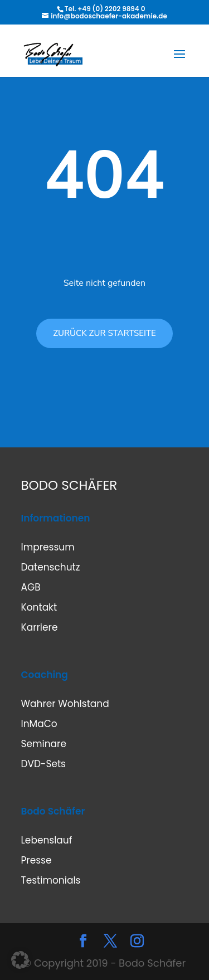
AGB (31, 587)
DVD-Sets (43, 764)
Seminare (44, 744)
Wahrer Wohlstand (65, 704)
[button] (20, 960)
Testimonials (51, 880)
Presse (37, 860)
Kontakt (39, 607)
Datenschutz (51, 567)
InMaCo (39, 724)
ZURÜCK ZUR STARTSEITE (104, 333)
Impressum (48, 547)
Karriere (40, 627)
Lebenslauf (47, 840)
